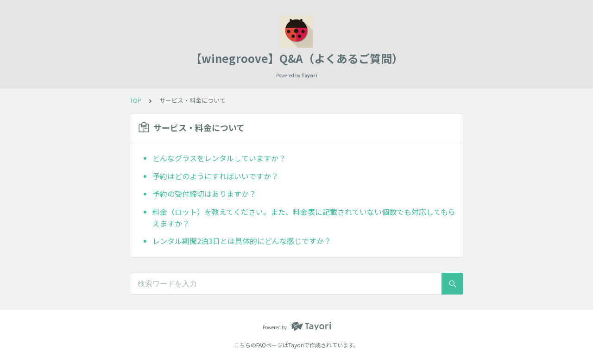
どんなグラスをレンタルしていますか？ (219, 158)
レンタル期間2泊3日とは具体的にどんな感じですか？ (242, 241)
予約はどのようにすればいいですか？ (215, 176)
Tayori (296, 345)
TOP (136, 100)
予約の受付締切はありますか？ (204, 194)
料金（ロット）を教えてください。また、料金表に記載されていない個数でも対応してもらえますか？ (304, 218)
